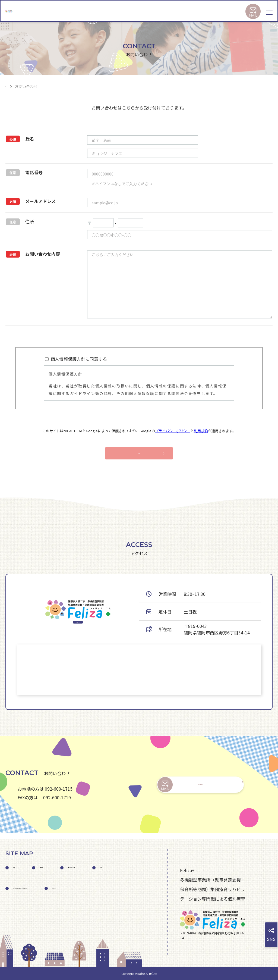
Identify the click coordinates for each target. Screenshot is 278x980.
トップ (20, 864)
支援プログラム (28, 936)
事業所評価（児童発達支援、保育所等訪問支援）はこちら (69, 912)
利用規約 (201, 431)
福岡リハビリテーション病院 (41, 888)
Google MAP (78, 628)
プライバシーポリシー (173, 431)
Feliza (100, 888)
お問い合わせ (64, 864)
